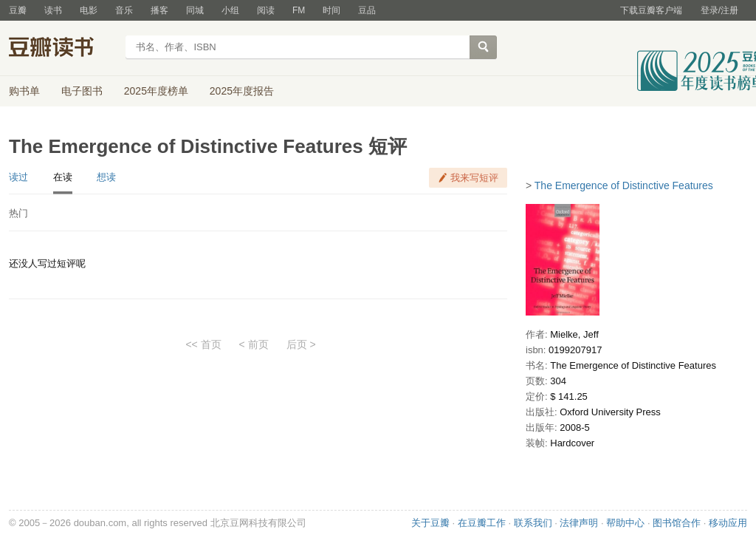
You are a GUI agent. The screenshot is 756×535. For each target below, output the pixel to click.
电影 (89, 10)
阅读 (266, 10)
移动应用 (728, 523)
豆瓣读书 (62, 49)
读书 (53, 10)
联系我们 (533, 523)
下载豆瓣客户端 (651, 10)
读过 (18, 177)
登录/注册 (719, 10)
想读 (106, 177)
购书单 (24, 91)
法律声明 (579, 523)
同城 (195, 10)
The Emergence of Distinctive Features (624, 185)
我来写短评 (474, 178)
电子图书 (82, 91)
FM (299, 10)
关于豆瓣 (430, 523)
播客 (159, 10)
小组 (230, 10)
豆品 (367, 10)
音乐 (124, 10)
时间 (331, 10)
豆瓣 (18, 10)
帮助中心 (625, 523)
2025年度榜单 (156, 91)
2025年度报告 (242, 91)
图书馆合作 (677, 523)
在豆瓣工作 (482, 523)
